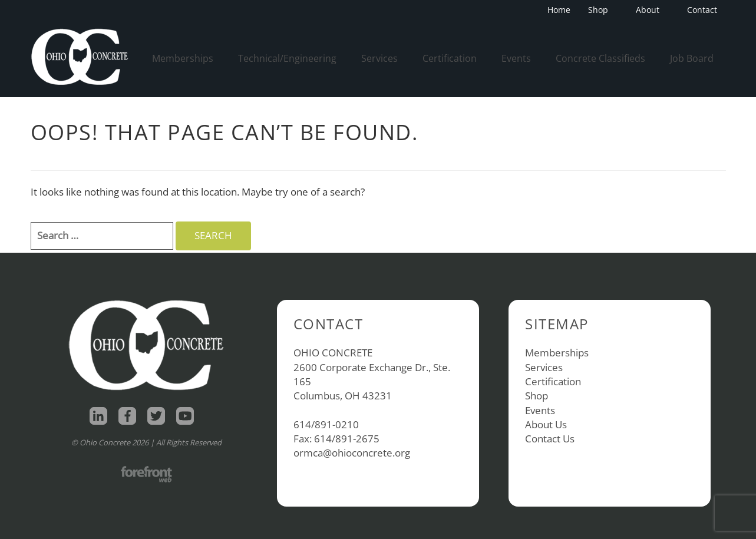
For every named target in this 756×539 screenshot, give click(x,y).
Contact (702, 10)
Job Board (692, 58)
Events (516, 58)
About (651, 10)
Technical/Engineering (287, 58)
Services (379, 58)
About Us (546, 424)
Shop (602, 10)
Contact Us (550, 439)
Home (559, 10)
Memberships (183, 58)
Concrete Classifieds (600, 58)
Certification (450, 58)
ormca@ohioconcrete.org (352, 453)
